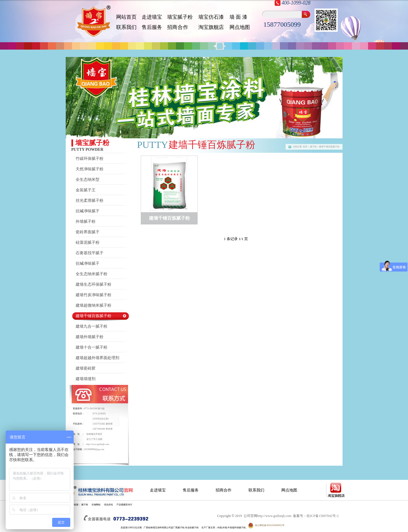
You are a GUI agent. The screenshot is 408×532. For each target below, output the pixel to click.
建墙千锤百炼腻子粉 (93, 316)
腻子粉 (85, 505)
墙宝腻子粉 (180, 17)
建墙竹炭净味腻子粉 (93, 295)
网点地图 (240, 27)
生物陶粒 (96, 505)
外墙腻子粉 (86, 222)
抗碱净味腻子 (88, 211)
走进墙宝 (152, 17)
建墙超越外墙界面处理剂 (97, 358)
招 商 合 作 (178, 27)
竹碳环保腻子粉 (90, 159)
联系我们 (126, 27)
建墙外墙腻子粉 (90, 337)
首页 (305, 147)
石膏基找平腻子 (90, 253)
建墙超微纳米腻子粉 (93, 305)
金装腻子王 (86, 190)
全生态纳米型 (88, 180)
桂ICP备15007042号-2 (323, 516)
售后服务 (152, 27)
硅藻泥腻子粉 (88, 242)
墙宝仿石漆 (211, 17)
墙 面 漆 (238, 17)
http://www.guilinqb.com (98, 444)
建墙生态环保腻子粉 (93, 284)
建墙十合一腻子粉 (92, 347)
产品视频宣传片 (124, 505)
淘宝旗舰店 (211, 27)
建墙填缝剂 (86, 379)
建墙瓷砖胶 (86, 368)
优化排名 (109, 505)
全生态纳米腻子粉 (92, 274)
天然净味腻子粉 (90, 169)
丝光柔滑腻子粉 (90, 201)
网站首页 (126, 17)
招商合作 (224, 490)
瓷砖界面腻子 (88, 232)
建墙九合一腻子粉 (92, 326)
